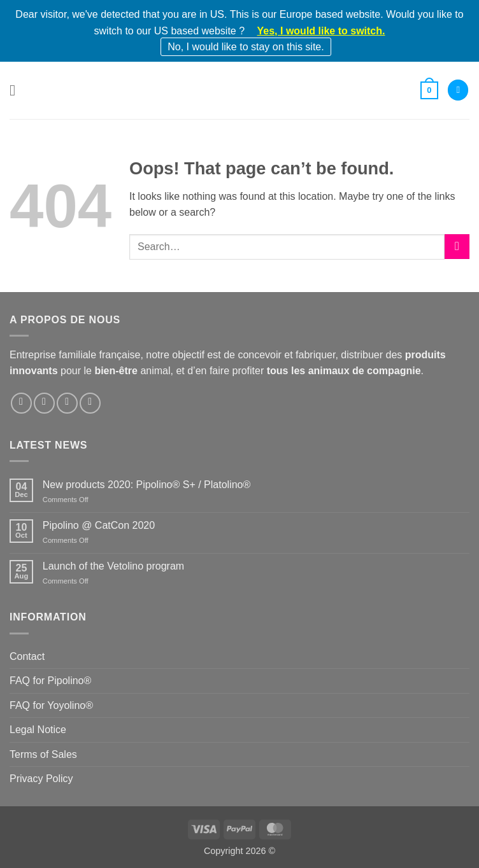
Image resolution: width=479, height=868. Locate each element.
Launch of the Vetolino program (113, 566)
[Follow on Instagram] (44, 403)
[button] (17, 90)
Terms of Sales (43, 754)
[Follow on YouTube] (90, 403)
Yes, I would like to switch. (321, 31)
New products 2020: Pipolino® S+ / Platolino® (147, 485)
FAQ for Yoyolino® (51, 705)
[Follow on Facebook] (21, 403)
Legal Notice (38, 730)
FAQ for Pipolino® (50, 681)
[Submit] (457, 247)
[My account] (458, 90)
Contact (27, 656)
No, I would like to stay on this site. (246, 47)
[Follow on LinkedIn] (67, 403)
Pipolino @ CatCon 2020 (99, 525)
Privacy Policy (41, 779)
